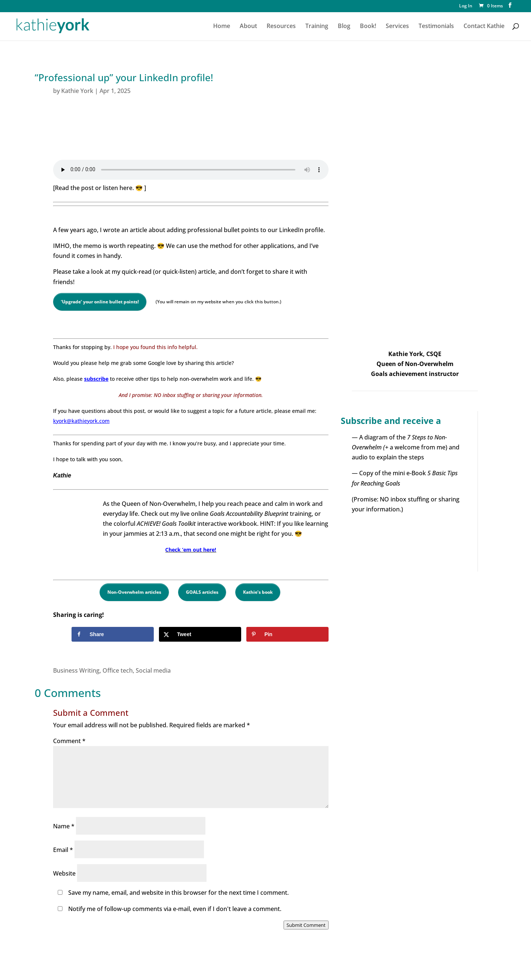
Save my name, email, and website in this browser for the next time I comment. (178, 893)
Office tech (118, 670)
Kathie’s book (258, 592)
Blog (344, 27)
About (248, 27)
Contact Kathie (484, 27)
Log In (466, 6)
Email (63, 850)
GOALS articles (202, 592)
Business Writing (76, 670)
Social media (153, 670)
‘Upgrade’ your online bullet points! (100, 302)
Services (397, 27)
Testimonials (436, 27)
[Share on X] (200, 634)
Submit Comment (306, 925)
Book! (368, 27)
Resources (281, 27)
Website (64, 873)
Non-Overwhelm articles (134, 592)
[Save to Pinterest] (287, 634)
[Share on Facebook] (113, 634)
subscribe (96, 379)
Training (317, 27)
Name (64, 826)
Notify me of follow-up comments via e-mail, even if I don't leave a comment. (168, 909)
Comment (69, 741)
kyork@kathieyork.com (81, 421)
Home (222, 27)
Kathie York (77, 91)
